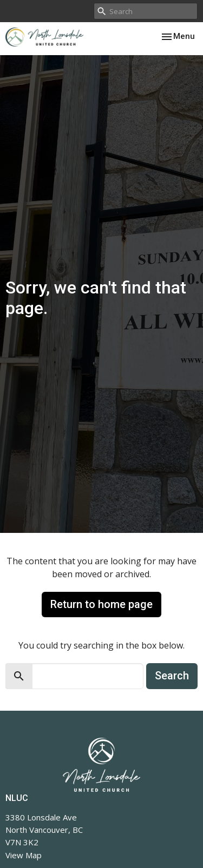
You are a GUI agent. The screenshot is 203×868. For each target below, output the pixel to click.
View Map (24, 855)
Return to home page (101, 604)
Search (172, 676)
